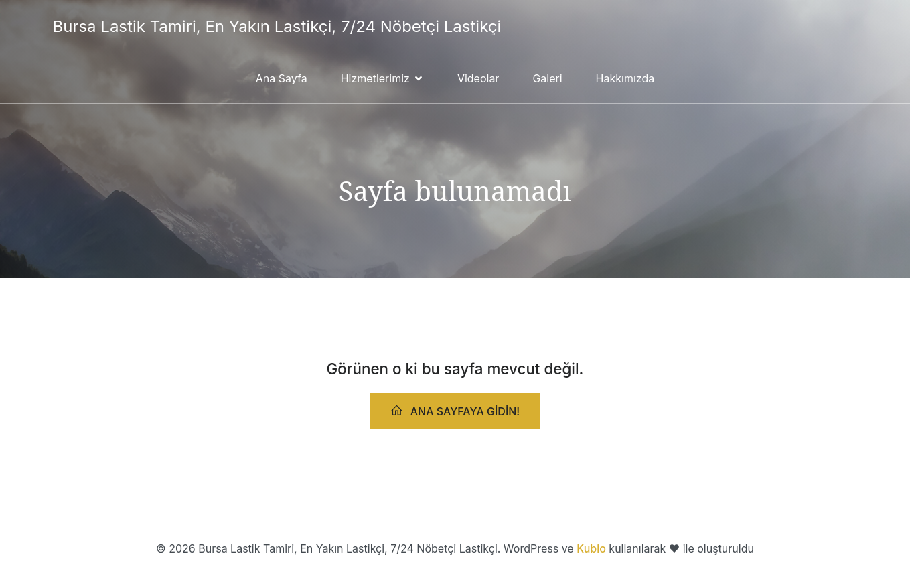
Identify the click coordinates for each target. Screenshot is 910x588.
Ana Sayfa (282, 78)
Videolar (478, 78)
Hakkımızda (625, 78)
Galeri (547, 78)
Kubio (591, 548)
